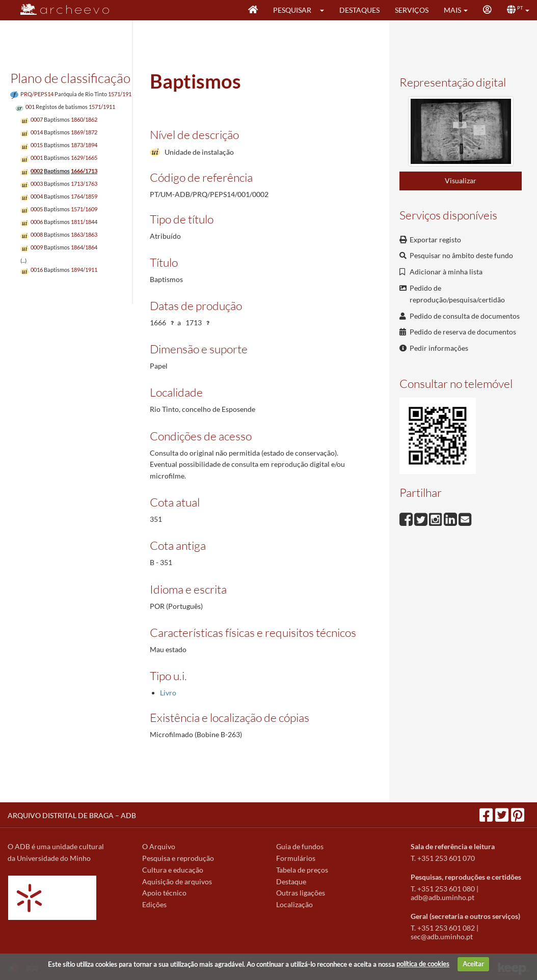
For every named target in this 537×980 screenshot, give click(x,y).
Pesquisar (292, 10)
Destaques (359, 10)
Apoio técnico (164, 893)
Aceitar (473, 964)
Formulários (296, 858)
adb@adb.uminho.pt (442, 897)
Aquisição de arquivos (177, 881)
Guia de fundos (300, 846)
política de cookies (423, 964)
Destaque (291, 881)
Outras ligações (301, 893)
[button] (325, 10)
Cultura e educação (173, 870)
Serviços (412, 10)
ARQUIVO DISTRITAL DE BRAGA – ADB (72, 815)
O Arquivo (159, 846)
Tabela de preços (302, 870)
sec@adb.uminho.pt (442, 936)
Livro (168, 693)
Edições (154, 904)
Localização (294, 904)
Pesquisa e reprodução (178, 858)
